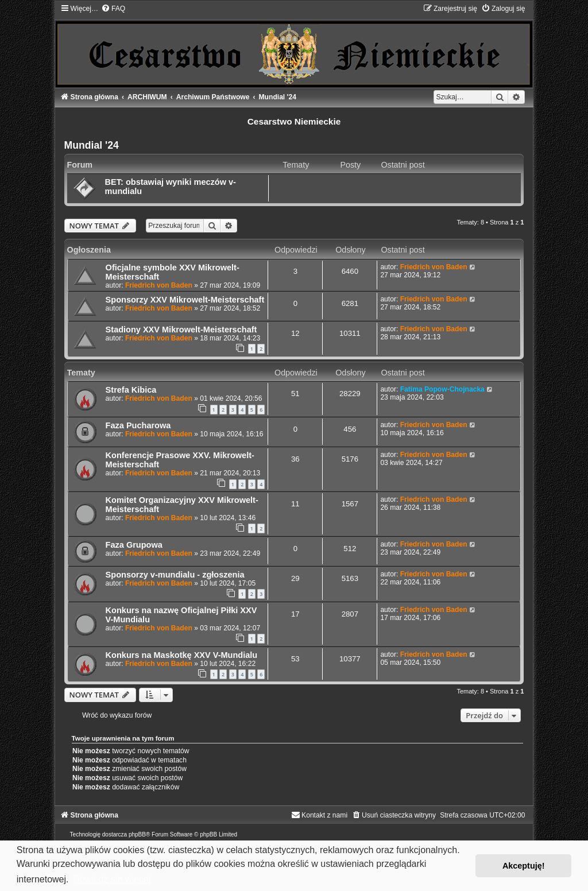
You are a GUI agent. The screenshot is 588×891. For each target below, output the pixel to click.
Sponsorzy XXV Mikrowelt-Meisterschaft (185, 300)
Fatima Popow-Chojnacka (442, 389)
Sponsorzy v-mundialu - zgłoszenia (175, 575)
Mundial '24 (92, 145)
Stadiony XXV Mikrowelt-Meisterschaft (181, 330)
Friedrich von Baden (159, 285)
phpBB (137, 834)
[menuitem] (113, 9)
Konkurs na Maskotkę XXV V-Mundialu (182, 655)
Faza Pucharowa (138, 425)
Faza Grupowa (134, 545)
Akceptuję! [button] (524, 866)
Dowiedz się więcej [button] (112, 879)
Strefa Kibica (131, 390)
